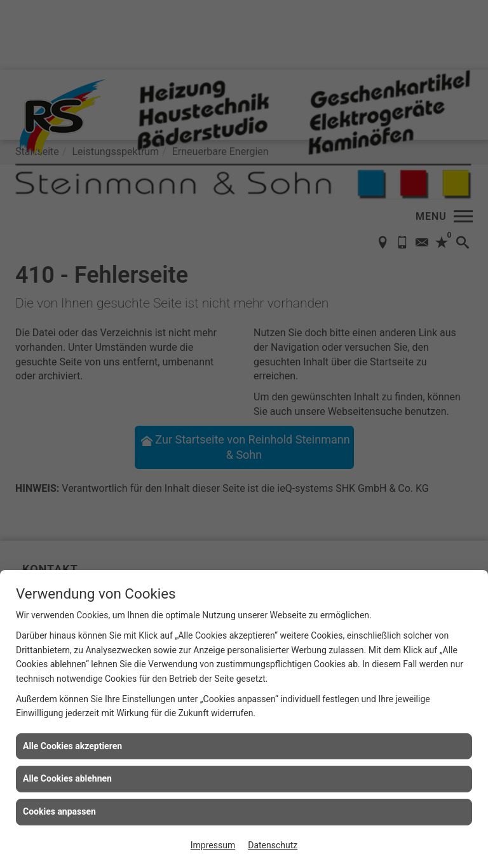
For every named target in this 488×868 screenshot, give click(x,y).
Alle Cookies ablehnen (67, 778)
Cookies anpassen (59, 811)
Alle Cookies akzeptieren (72, 746)
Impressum (213, 845)
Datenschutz (273, 845)
